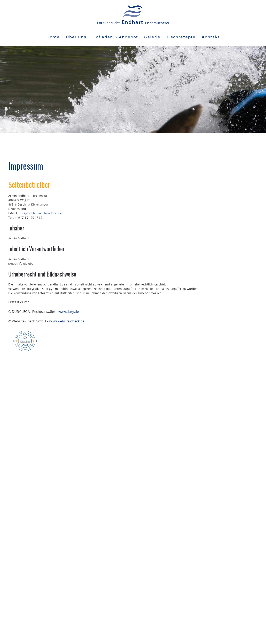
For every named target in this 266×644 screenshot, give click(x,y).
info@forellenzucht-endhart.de (40, 213)
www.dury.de (69, 312)
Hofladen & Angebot (115, 37)
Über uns (76, 37)
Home (53, 37)
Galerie (152, 37)
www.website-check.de (67, 321)
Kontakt (211, 37)
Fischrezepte (181, 37)
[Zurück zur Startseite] (133, 15)
